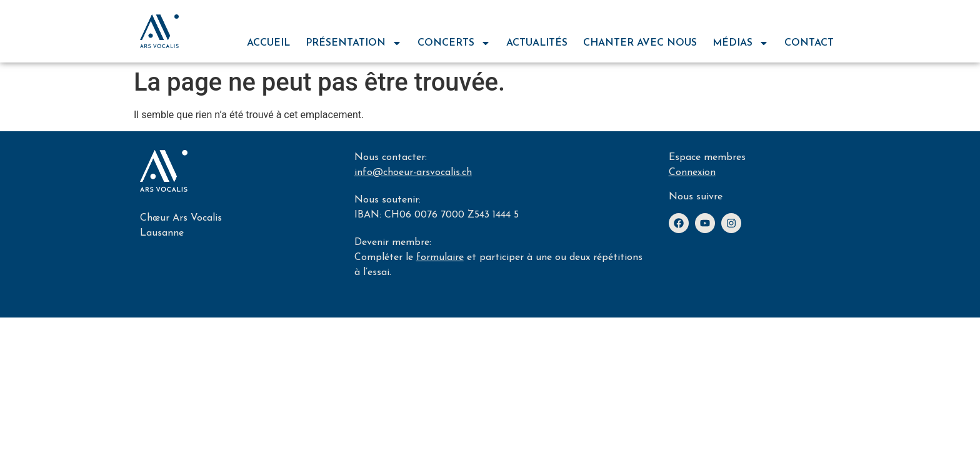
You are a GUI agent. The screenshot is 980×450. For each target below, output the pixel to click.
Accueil (268, 43)
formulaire (440, 257)
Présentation (354, 43)
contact (809, 43)
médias (741, 43)
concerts (454, 43)
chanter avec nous (640, 43)
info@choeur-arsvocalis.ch (413, 172)
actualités (537, 43)
